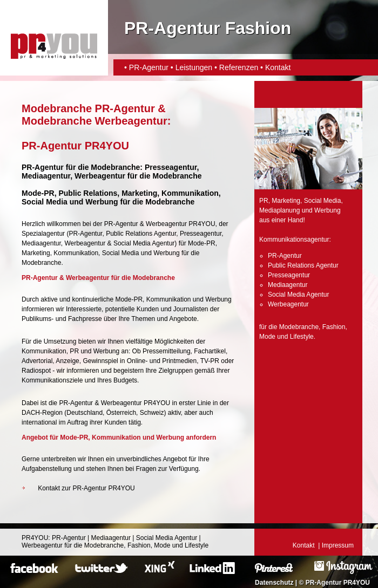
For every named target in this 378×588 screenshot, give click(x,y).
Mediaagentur (41, 243)
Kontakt (278, 67)
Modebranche (41, 263)
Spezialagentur (43, 234)
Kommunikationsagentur (294, 240)
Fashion (334, 327)
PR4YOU (35, 538)
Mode (267, 337)
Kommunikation (76, 253)
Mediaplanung (279, 210)
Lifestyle (302, 337)
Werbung (166, 253)
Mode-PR (202, 243)
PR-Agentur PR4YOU (338, 583)
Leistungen (194, 67)
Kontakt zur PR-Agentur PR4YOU (86, 488)
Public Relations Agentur (141, 234)
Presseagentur (201, 234)
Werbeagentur (100, 176)
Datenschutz (274, 583)
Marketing (36, 253)
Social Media (121, 253)
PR (264, 201)
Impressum (338, 545)
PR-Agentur (149, 67)
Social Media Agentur (144, 243)
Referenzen (239, 67)
